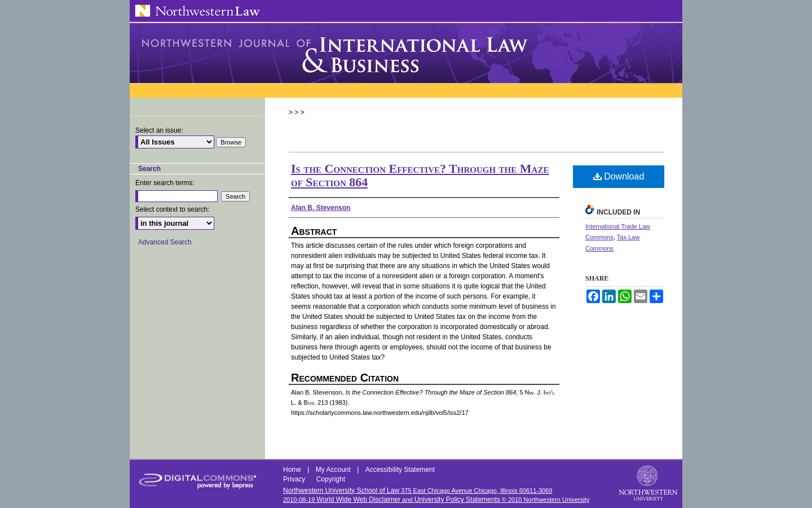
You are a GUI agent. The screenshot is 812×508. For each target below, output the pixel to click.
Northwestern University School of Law (341, 491)
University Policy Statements (457, 500)
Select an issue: (159, 130)
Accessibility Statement (400, 470)
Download (619, 176)
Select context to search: (172, 209)
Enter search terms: (165, 183)
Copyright (331, 479)
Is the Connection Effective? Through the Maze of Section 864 (420, 175)
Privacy (295, 479)
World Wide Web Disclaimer (358, 500)
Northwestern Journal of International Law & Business (406, 53)
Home (293, 470)
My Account (334, 470)
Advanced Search (165, 242)
